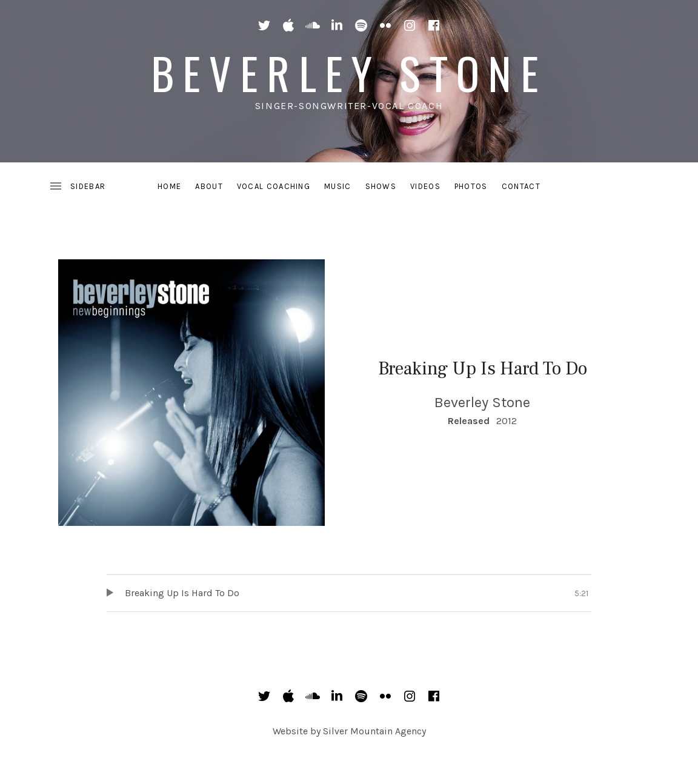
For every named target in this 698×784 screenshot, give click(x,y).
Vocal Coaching (274, 186)
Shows (381, 186)
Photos (471, 186)
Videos (425, 186)
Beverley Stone (349, 72)
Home (169, 186)
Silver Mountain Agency (374, 731)
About (209, 186)
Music (338, 186)
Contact (521, 186)
